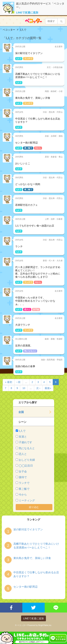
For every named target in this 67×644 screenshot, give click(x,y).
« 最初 (9, 382)
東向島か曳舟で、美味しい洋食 (32, 558)
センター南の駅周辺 (25, 587)
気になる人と (27, 448)
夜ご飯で (24, 489)
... (26, 382)
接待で (23, 477)
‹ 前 (19, 382)
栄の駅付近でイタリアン (28, 529)
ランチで (24, 483)
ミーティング (27, 500)
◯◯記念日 (26, 466)
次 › (38, 388)
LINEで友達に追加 (27, 12)
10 (24, 388)
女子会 (23, 471)
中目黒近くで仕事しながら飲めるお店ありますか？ (36, 574)
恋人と (23, 454)
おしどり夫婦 (27, 460)
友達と (23, 437)
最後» (48, 388)
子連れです (25, 442)
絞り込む (34, 507)
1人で (22, 431)
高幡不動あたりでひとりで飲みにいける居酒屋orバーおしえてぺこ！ (36, 546)
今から (23, 494)
